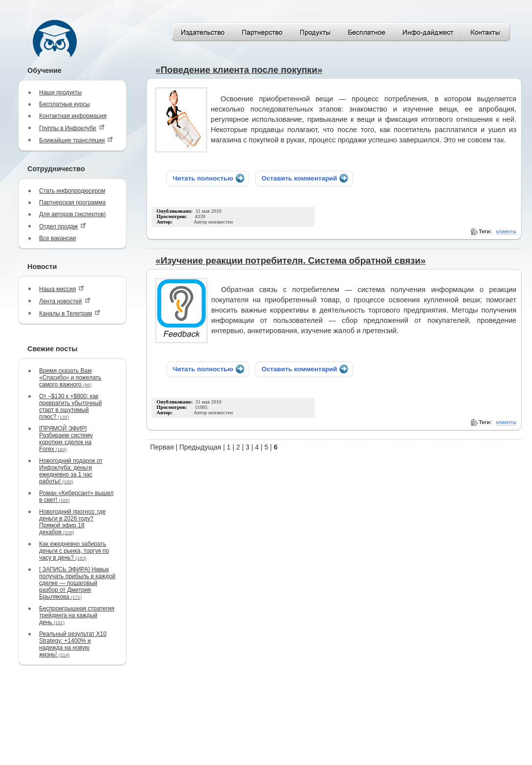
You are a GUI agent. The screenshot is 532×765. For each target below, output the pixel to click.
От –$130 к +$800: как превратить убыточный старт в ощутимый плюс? (70, 406)
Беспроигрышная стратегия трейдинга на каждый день (77, 615)
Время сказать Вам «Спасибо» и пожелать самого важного (70, 378)
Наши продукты (60, 92)
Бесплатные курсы (65, 104)
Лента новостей (65, 301)
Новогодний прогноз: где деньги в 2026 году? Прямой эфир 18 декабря (72, 522)
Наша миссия (62, 289)
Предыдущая (200, 447)
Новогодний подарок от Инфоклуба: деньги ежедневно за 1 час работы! (71, 471)
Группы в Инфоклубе (72, 128)
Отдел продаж (63, 226)
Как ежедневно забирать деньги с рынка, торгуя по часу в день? (74, 551)
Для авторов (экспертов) (72, 214)
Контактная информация (73, 116)
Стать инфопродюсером (72, 191)
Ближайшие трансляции (76, 140)
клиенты (506, 231)
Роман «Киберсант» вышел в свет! (76, 496)
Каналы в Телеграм (70, 313)
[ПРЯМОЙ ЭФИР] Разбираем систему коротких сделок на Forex (66, 439)
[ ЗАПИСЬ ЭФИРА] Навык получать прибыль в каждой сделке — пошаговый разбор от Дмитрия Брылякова (77, 583)
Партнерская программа (72, 202)
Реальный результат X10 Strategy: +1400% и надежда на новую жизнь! (73, 644)
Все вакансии (57, 238)
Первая (162, 447)
